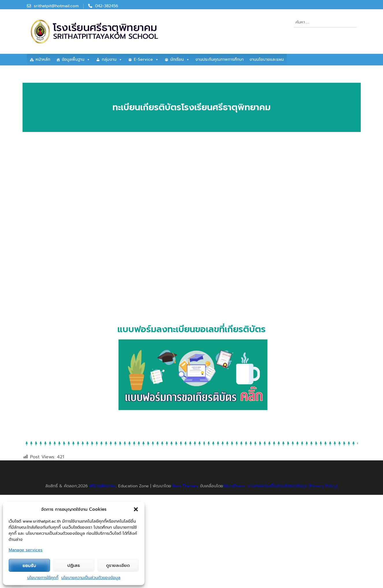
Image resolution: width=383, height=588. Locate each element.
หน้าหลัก (43, 59)
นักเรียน (180, 60)
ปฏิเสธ (74, 565)
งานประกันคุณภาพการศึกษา (220, 59)
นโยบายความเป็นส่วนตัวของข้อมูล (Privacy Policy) (293, 486)
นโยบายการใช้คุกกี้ (43, 578)
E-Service (146, 60)
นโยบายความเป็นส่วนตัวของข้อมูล (91, 578)
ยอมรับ (29, 565)
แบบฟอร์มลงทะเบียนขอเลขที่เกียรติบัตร (191, 329)
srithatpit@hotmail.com (56, 6)
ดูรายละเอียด (118, 565)
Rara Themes (185, 486)
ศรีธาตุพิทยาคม (103, 486)
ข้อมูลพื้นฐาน (76, 60)
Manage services (26, 550)
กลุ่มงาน (112, 60)
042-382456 (107, 6)
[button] (136, 509)
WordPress (234, 486)
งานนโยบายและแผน (267, 59)
